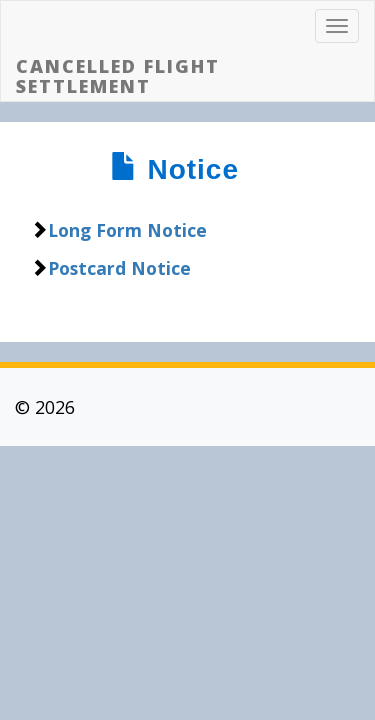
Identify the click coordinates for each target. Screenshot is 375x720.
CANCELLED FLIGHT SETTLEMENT (118, 76)
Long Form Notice (127, 230)
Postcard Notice (119, 268)
